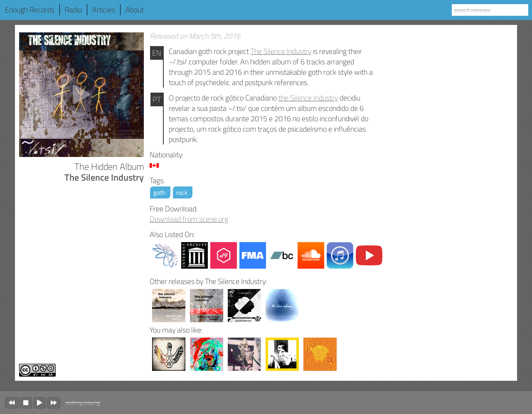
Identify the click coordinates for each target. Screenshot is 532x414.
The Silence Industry (281, 51)
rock (182, 192)
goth (159, 192)
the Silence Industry (308, 98)
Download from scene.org (189, 219)
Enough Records (30, 10)
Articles (104, 10)
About (135, 10)
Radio (73, 10)
